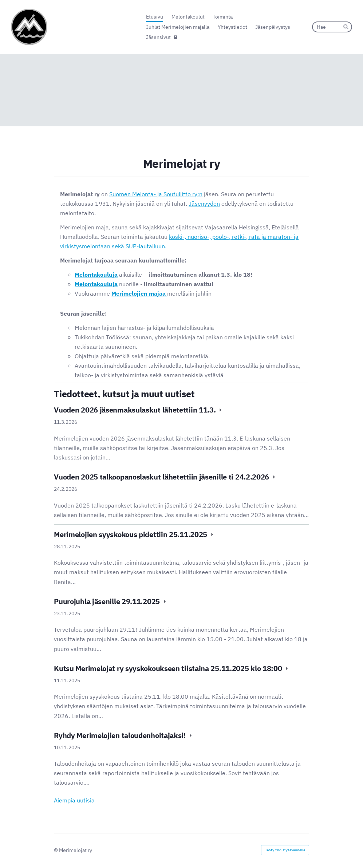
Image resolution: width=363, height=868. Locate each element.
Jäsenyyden (204, 203)
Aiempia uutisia (74, 800)
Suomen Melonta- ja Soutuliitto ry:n (156, 194)
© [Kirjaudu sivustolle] (56, 850)
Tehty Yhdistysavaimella (285, 850)
